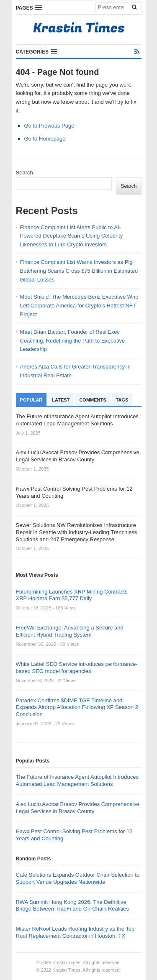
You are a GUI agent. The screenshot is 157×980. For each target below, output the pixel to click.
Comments (93, 400)
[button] (29, 8)
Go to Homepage (45, 139)
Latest (61, 400)
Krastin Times (66, 962)
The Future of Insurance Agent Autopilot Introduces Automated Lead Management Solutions (77, 780)
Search (24, 173)
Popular (31, 400)
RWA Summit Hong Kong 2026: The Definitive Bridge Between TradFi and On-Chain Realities (72, 906)
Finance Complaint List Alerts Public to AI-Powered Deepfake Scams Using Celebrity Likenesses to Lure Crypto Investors (72, 236)
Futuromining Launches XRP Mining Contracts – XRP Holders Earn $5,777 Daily (74, 595)
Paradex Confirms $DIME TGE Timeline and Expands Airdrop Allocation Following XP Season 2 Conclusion (77, 707)
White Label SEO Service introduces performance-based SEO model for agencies (77, 668)
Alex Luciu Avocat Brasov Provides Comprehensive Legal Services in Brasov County (78, 808)
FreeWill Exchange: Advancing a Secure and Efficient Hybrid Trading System (70, 631)
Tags (122, 400)
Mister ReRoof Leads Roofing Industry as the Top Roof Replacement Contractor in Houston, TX (75, 932)
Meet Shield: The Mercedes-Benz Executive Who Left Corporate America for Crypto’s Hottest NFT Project (79, 306)
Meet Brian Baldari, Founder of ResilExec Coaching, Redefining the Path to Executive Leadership (73, 341)
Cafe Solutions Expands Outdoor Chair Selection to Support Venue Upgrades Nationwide (78, 878)
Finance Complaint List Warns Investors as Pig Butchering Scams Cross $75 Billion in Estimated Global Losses (79, 271)
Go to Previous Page (49, 126)
